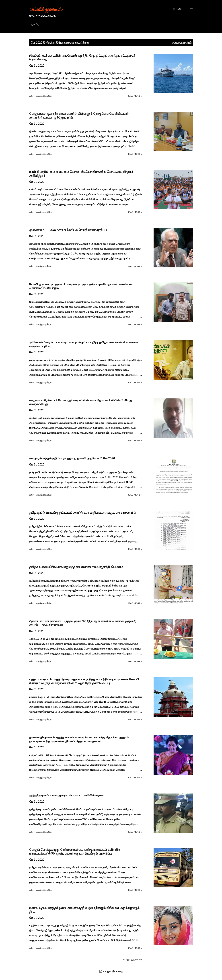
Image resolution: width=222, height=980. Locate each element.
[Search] (178, 9)
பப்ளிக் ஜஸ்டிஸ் (46, 9)
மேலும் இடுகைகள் (133, 960)
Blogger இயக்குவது (111, 971)
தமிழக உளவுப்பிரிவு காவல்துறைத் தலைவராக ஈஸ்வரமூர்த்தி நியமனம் (76, 567)
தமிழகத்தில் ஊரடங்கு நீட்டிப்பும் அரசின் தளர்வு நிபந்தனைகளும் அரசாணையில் (83, 513)
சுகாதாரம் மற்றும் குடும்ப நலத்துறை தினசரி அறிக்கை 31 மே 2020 (72, 458)
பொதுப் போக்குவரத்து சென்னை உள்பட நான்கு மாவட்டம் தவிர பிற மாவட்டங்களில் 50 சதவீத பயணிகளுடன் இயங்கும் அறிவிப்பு (74, 852)
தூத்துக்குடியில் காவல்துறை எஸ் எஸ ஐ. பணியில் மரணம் (67, 795)
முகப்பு (35, 24)
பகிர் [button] (31, 96)
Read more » (135, 96)
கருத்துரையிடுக (44, 96)
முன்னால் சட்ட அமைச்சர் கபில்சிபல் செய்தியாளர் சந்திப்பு (68, 230)
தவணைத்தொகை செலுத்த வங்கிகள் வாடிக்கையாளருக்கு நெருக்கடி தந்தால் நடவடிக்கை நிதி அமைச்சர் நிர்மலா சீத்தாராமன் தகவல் (79, 739)
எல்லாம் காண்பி (181, 43)
